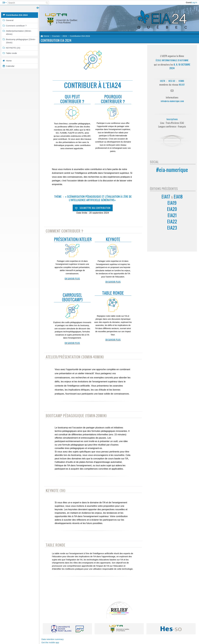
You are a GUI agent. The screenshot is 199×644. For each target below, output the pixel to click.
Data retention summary (53, 639)
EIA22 (172, 222)
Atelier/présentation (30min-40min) (75, 357)
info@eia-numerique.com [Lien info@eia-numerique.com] (172, 101)
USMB (181, 81)
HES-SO (172, 81)
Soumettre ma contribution (93, 208)
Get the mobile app (50, 642)
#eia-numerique (172, 170)
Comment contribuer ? (65, 231)
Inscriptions (172, 119)
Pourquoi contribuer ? (113, 99)
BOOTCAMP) (73, 300)
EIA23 (172, 228)
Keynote (113, 239)
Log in (194, 2)
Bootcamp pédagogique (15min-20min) (76, 416)
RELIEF (182, 85)
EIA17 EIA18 (172, 197)
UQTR (163, 81)
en (4, 3)
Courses (56, 36)
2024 (65, 36)
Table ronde (113, 293)
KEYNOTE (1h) (56, 491)
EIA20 (172, 209)
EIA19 (172, 203)
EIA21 (172, 215)
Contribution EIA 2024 (80, 36)
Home (46, 36)
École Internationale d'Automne (172, 60)
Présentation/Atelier (73, 239)
